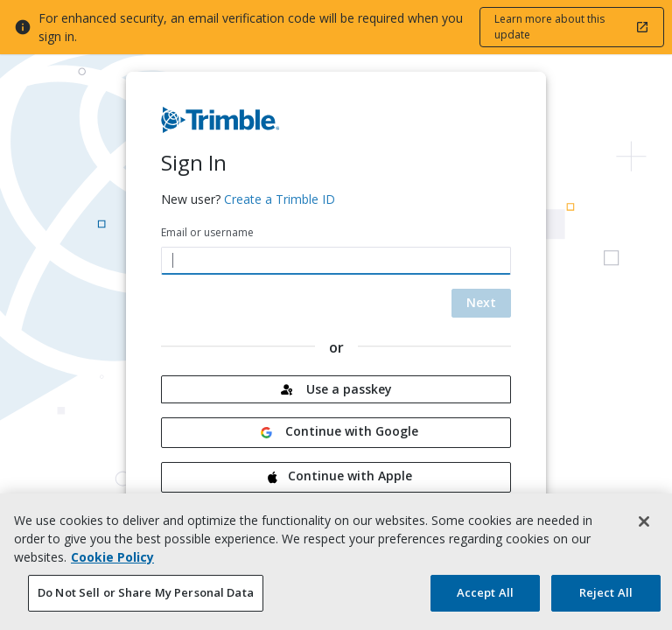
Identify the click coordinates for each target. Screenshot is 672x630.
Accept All (485, 594)
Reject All (606, 594)
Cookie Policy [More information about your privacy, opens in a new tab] (112, 559)
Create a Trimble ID (280, 199)
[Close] (644, 523)
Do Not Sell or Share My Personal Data (146, 594)
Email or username (207, 232)
